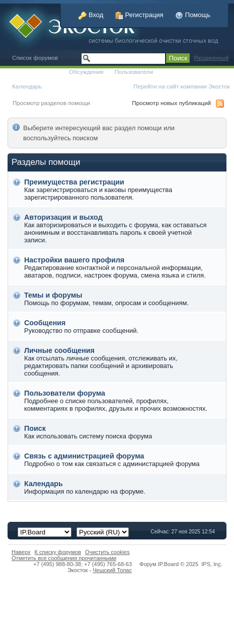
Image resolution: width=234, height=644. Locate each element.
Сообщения (45, 323)
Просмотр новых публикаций (171, 103)
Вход (91, 15)
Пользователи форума (65, 393)
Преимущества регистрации (74, 182)
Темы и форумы (53, 295)
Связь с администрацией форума (84, 456)
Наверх (21, 552)
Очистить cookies (107, 552)
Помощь (193, 15)
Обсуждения (86, 72)
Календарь (27, 86)
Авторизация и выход (63, 217)
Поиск (35, 428)
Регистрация (139, 15)
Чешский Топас (112, 570)
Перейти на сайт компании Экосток (182, 86)
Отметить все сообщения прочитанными (64, 558)
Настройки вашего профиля (74, 260)
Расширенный (211, 58)
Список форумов (35, 58)
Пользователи (134, 72)
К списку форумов (58, 552)
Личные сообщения (59, 350)
